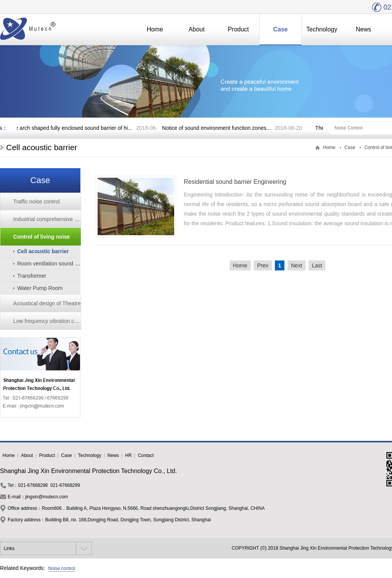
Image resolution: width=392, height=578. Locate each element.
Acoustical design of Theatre (47, 303)
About (197, 29)
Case (280, 29)
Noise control (62, 568)
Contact (146, 455)
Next (296, 265)
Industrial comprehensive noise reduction (47, 219)
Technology (322, 29)
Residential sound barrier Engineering (235, 182)
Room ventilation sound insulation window (67, 264)
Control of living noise (42, 237)
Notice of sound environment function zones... (217, 128)
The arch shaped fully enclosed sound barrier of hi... (72, 128)
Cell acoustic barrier (43, 251)
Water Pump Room (40, 288)
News (363, 29)
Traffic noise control (37, 201)
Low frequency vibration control (47, 321)
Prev (263, 265)
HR (128, 455)
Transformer (32, 276)
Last (317, 265)
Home (155, 29)
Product (238, 29)
